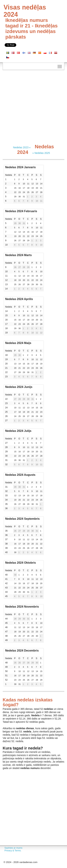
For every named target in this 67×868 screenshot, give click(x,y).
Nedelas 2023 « (22, 147)
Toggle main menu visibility (60, 65)
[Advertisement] (33, 107)
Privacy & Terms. (13, 851)
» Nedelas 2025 (41, 153)
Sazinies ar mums (13, 848)
